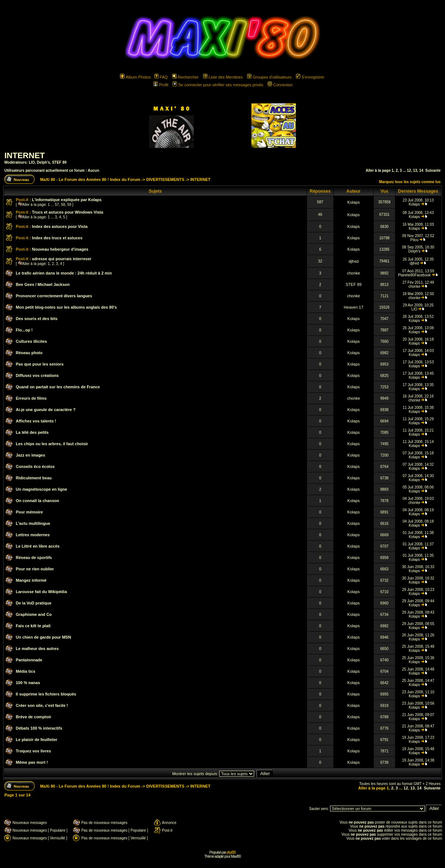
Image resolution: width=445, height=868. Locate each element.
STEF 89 (59, 162)
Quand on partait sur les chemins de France (58, 387)
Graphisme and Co (34, 614)
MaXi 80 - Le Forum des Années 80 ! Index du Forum (90, 179)
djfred (354, 261)
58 (63, 205)
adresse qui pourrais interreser (62, 259)
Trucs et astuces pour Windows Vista (68, 212)
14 (421, 170)
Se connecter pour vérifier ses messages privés (218, 85)
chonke (353, 273)
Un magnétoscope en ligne (41, 489)
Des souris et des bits (37, 319)
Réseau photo (29, 353)
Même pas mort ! (32, 762)
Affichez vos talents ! (36, 421)
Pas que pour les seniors (40, 364)
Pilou (414, 240)
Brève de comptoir (34, 717)
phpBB (231, 852)
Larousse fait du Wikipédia (41, 592)
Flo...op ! (24, 330)
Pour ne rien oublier (35, 569)
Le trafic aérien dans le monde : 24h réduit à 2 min (64, 273)
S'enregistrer (310, 77)
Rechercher (185, 77)
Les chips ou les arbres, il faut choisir (52, 444)
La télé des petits (32, 432)
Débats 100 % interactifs (39, 728)
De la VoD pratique (34, 603)
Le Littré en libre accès (38, 546)
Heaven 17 (353, 307)
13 (415, 170)
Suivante (433, 170)
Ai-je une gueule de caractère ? (46, 410)
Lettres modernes (33, 535)
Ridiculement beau (34, 478)
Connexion (280, 85)
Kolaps (354, 202)
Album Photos (135, 77)
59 (69, 205)
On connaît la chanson (37, 501)
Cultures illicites (31, 341)
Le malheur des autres (37, 649)
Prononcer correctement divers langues (54, 296)
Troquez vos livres (33, 751)
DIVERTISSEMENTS (165, 179)
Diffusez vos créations (37, 375)
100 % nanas (28, 683)
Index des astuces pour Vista (60, 226)
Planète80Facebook (414, 275)
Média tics (26, 671)
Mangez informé (31, 580)
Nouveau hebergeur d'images (60, 249)
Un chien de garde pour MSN (43, 637)
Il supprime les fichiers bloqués (46, 694)
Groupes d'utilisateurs (269, 77)
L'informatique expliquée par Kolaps (67, 200)
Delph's (43, 162)
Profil (161, 85)
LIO (32, 162)
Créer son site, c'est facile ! (42, 705)
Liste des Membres (223, 77)
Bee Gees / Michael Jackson (43, 284)
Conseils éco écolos (35, 466)
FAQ (161, 77)
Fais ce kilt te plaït (33, 626)
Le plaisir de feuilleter (37, 740)
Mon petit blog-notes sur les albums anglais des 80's (66, 307)
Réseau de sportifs (34, 558)
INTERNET (25, 155)
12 (409, 170)
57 (57, 205)
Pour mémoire (29, 512)
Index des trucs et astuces (57, 238)
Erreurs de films (31, 398)
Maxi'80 (236, 856)
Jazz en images (30, 455)
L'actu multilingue (33, 523)
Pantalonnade (29, 660)
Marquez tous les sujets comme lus (410, 182)
